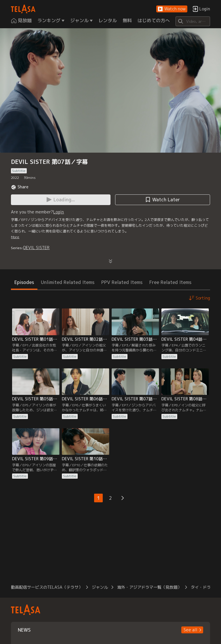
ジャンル (100, 587)
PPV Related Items (122, 282)
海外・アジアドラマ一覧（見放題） (149, 587)
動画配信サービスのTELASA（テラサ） (47, 587)
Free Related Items (170, 282)
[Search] (193, 21)
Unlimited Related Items (68, 282)
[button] (172, 9)
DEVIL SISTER (36, 248)
